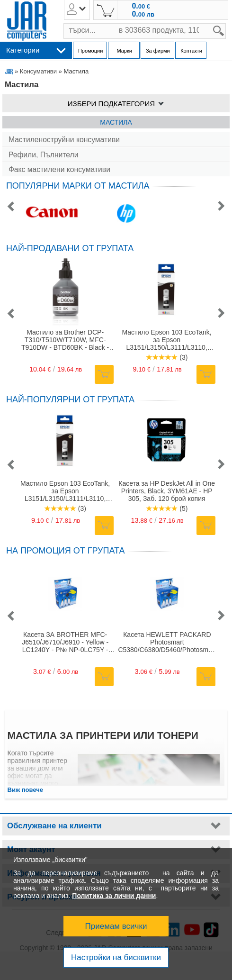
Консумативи (38, 71)
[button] (10, 207)
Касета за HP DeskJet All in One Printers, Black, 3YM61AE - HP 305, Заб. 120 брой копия (167, 491)
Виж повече (26, 790)
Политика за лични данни (114, 896)
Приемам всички (116, 926)
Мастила (116, 122)
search (226, 23)
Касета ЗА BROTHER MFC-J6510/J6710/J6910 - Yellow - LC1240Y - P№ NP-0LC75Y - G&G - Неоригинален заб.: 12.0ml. (65, 642)
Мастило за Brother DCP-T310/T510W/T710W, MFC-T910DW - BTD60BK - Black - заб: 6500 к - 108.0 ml (65, 340)
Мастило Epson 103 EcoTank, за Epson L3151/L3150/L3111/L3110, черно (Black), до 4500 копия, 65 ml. (166, 340)
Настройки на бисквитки (116, 957)
